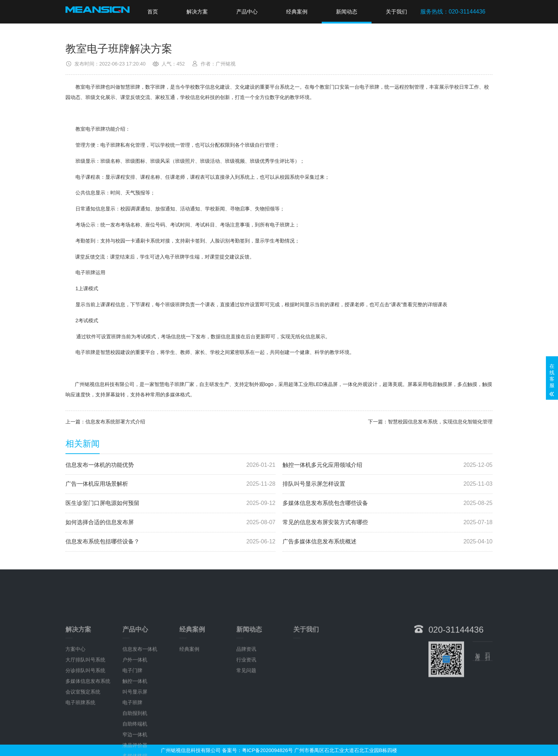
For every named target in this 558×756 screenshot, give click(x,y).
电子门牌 (132, 707)
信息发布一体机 (140, 685)
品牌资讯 (246, 685)
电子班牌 (132, 739)
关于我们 (396, 12)
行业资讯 (246, 696)
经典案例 (297, 12)
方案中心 (75, 685)
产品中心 (247, 12)
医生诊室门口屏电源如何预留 (170, 503)
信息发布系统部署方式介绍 (115, 422)
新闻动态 (347, 12)
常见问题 (246, 707)
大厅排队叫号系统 (85, 696)
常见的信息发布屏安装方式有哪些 (388, 523)
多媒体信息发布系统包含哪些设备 (388, 503)
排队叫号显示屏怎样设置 (388, 484)
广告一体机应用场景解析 (170, 484)
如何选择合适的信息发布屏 (170, 523)
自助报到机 (135, 749)
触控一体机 (135, 717)
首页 (153, 12)
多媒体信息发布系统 (88, 717)
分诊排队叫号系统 (85, 707)
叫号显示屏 (135, 728)
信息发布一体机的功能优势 (170, 465)
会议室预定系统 (83, 728)
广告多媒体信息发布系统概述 (388, 542)
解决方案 (197, 12)
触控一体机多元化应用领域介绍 (388, 465)
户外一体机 (135, 696)
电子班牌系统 (80, 739)
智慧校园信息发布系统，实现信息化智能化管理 (440, 422)
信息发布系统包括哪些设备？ (170, 542)
